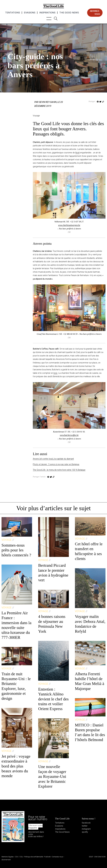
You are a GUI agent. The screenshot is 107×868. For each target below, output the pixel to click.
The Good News (69, 13)
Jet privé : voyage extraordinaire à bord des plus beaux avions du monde (16, 766)
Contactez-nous (57, 857)
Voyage (12, 47)
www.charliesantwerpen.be (69, 225)
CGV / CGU (19, 857)
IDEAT (91, 857)
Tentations (13, 13)
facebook (86, 823)
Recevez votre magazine (35, 827)
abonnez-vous (95, 13)
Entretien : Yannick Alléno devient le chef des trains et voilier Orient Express (53, 699)
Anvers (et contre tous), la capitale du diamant (53, 459)
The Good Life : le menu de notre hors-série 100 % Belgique (59, 470)
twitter (85, 826)
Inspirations (47, 13)
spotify (85, 832)
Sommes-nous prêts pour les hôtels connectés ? (16, 550)
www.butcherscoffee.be (69, 435)
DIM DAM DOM (100, 857)
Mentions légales (8, 857)
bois (55, 373)
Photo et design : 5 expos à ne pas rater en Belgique (56, 464)
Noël (77, 153)
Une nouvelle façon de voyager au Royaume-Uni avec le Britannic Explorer (52, 776)
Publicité (47, 857)
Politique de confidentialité (34, 857)
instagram (86, 829)
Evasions (30, 13)
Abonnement (6, 860)
